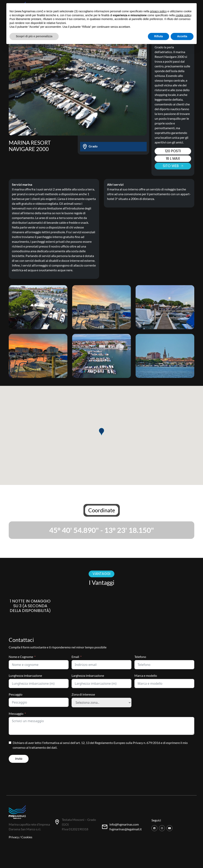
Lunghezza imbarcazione (25, 675)
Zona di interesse (83, 694)
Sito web (173, 166)
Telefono (140, 657)
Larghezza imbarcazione (88, 675)
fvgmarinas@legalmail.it (126, 829)
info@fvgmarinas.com (124, 824)
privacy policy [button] (158, 11)
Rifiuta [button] (159, 36)
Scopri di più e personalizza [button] (34, 36)
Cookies (27, 837)
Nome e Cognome (21, 657)
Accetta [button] (182, 36)
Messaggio (16, 714)
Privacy (14, 837)
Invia (19, 759)
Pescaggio (16, 694)
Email (75, 657)
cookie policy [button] (183, 15)
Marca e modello (146, 675)
